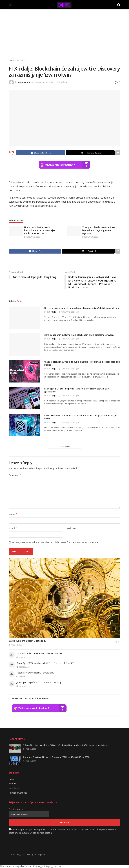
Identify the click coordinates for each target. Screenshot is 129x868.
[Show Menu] (10, 5)
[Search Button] (119, 5)
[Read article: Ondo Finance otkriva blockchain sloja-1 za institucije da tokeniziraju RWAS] (24, 425)
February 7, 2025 (67, 369)
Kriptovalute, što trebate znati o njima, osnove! (39, 653)
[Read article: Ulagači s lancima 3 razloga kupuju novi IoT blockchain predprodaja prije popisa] (24, 371)
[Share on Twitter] (90, 153)
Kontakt (13, 784)
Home (11, 61)
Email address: (29, 812)
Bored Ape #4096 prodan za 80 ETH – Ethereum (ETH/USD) (45, 663)
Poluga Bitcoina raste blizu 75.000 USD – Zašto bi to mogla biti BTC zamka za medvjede (65, 745)
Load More (64, 446)
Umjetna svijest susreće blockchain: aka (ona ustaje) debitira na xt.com (39, 230)
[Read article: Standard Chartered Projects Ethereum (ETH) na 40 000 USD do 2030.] (15, 760)
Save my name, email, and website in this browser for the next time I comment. (55, 542)
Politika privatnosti (18, 793)
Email (13, 528)
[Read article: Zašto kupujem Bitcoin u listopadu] (64, 598)
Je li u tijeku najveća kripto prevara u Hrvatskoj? (39, 682)
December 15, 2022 (44, 82)
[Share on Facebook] (41, 153)
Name (13, 514)
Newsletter (14, 788)
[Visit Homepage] (64, 5)
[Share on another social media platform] (118, 153)
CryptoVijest (24, 82)
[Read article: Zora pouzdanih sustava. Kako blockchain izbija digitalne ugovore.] (74, 231)
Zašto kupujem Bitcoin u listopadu (27, 641)
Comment (15, 475)
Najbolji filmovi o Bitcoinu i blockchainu (35, 673)
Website (71, 528)
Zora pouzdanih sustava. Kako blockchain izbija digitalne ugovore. (99, 230)
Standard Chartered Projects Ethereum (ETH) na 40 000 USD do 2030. (56, 757)
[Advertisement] (64, 33)
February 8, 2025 (32, 237)
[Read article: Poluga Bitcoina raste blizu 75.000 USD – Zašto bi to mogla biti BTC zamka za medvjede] (15, 748)
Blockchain (21, 61)
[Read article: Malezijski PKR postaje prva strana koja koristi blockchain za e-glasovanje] (24, 398)
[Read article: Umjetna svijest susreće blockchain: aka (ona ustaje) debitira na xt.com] (16, 231)
